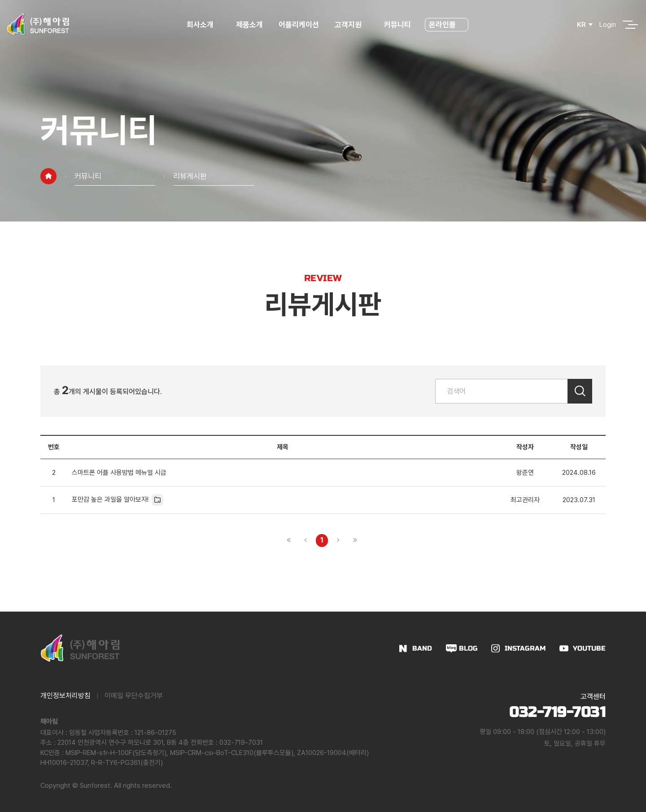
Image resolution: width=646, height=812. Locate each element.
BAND (422, 648)
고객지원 (348, 25)
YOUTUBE (589, 648)
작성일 (579, 447)
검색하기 (580, 391)
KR (581, 25)
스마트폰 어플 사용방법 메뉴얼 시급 (119, 473)
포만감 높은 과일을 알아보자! (118, 500)
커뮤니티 (397, 25)
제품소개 (249, 25)
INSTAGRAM (525, 648)
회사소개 (200, 25)
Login (608, 25)
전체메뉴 (628, 25)
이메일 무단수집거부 (134, 696)
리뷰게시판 (190, 176)
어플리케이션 (299, 25)
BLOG (468, 648)
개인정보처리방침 (65, 696)
